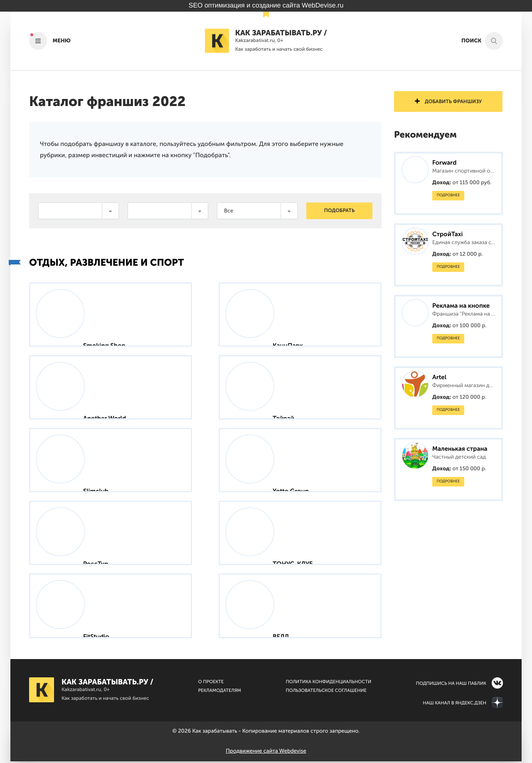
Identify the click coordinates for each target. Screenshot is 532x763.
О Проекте (211, 683)
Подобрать (339, 211)
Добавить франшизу (448, 102)
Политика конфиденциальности (328, 683)
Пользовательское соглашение (326, 692)
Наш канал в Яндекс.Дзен (454, 705)
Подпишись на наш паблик (451, 685)
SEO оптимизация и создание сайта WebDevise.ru (266, 6)
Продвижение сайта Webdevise (266, 753)
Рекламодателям (220, 692)
